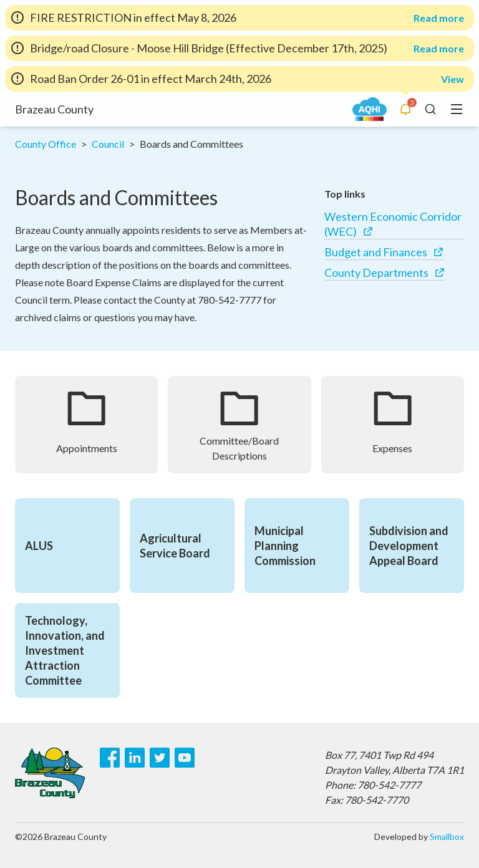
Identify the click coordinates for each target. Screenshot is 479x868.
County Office (46, 144)
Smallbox (447, 837)
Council (108, 144)
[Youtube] (185, 758)
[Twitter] (160, 758)
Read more (439, 18)
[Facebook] (110, 758)
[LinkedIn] (135, 758)
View (452, 79)
